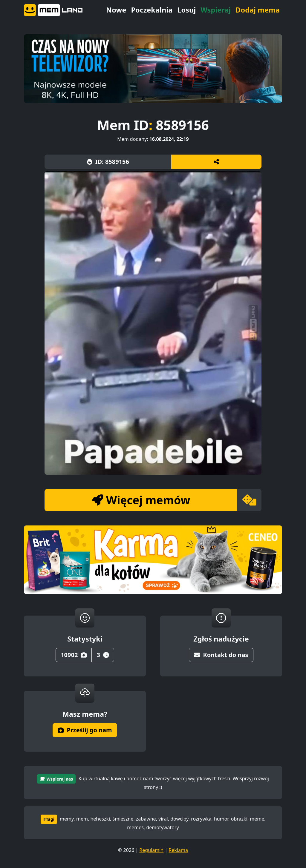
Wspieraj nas (56, 779)
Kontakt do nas (221, 655)
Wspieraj (216, 10)
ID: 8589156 (108, 162)
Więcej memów (141, 500)
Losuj (186, 10)
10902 (74, 655)
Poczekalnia (152, 10)
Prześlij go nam (85, 730)
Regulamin (151, 850)
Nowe (116, 10)
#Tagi (49, 819)
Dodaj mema (258, 10)
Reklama (178, 850)
